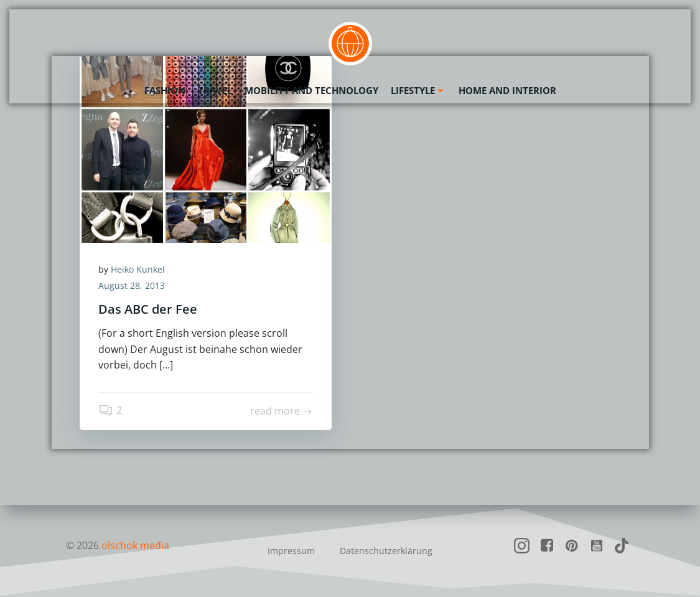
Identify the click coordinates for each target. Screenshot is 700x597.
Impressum (291, 551)
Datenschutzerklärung (386, 551)
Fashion (165, 90)
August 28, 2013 (132, 285)
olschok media (135, 545)
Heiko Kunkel (138, 269)
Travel (215, 90)
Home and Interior (507, 90)
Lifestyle (418, 90)
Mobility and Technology (311, 90)
